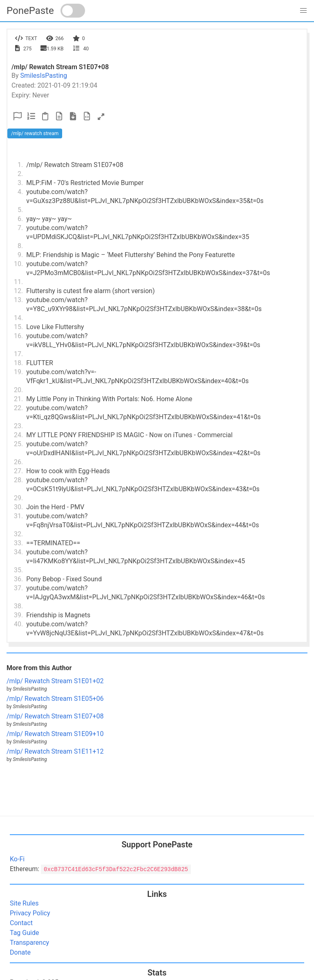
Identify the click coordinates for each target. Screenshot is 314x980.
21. (18, 399)
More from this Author (39, 668)
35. (18, 570)
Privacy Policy (30, 913)
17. (18, 354)
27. (18, 471)
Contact (21, 923)
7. (20, 228)
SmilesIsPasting (44, 76)
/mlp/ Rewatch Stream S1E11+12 (55, 751)
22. (18, 408)
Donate (20, 952)
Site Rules (24, 903)
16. (18, 336)
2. (20, 174)
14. (18, 318)
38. (18, 606)
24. (18, 435)
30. (18, 507)
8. (20, 246)
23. (18, 426)
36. (18, 579)
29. (18, 498)
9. (20, 255)
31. (18, 516)
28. (18, 480)
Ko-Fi (17, 859)
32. (18, 534)
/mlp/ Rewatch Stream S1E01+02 (55, 681)
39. (18, 615)
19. (18, 372)
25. (18, 444)
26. (18, 462)
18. (18, 363)
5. (20, 210)
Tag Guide (24, 933)
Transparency (29, 943)
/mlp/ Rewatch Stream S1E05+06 (55, 699)
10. (18, 264)
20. (18, 390)
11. (18, 282)
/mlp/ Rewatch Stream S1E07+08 (55, 716)
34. (18, 552)
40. (18, 624)
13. (18, 300)
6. (20, 219)
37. (18, 588)
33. (18, 543)
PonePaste (30, 11)
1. (20, 165)
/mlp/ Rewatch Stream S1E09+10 (55, 734)
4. (20, 192)
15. (18, 327)
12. (18, 291)
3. (20, 183)
